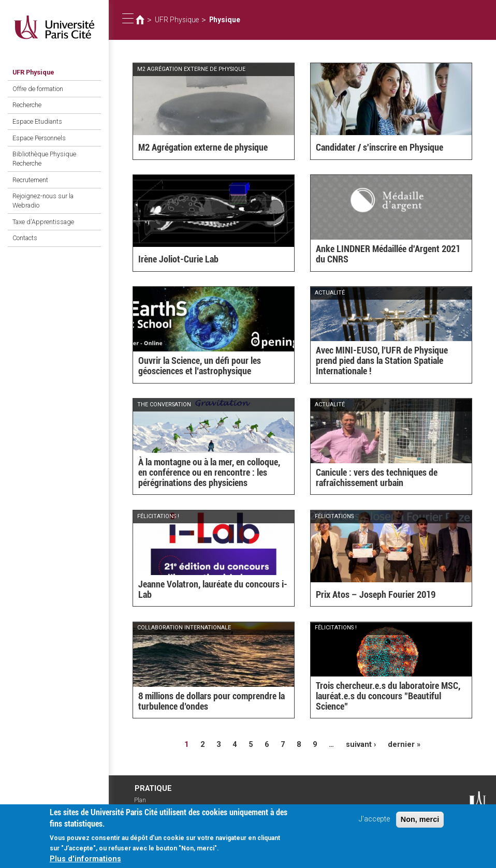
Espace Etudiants (37, 121)
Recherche (27, 105)
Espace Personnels (39, 138)
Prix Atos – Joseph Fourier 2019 (376, 594)
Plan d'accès (145, 804)
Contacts (25, 238)
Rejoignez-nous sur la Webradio (43, 201)
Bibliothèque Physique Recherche (44, 159)
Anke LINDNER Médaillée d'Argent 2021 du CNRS (388, 254)
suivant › (361, 745)
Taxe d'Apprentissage (43, 222)
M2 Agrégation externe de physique (203, 147)
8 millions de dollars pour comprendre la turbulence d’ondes (211, 701)
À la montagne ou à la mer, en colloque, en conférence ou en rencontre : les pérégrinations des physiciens (209, 472)
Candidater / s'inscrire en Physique (380, 147)
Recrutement (30, 180)
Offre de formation (38, 89)
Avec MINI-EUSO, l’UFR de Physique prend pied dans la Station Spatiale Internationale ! (382, 361)
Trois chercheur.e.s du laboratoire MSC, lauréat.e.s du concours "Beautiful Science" (388, 696)
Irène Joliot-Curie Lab (178, 259)
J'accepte (374, 823)
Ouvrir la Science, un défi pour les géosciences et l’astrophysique (200, 366)
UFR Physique (33, 72)
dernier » (404, 745)
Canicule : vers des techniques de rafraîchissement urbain (377, 477)
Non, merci (420, 823)
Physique (225, 20)
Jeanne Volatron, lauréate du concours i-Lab (213, 589)
